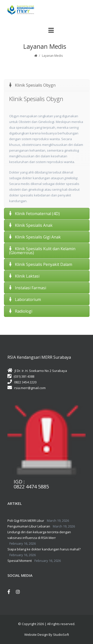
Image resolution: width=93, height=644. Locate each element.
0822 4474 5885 (31, 487)
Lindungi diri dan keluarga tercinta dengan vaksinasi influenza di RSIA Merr (39, 535)
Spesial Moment (20, 561)
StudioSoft (61, 635)
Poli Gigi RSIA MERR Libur (26, 521)
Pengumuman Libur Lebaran (29, 526)
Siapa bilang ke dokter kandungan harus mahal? (44, 549)
